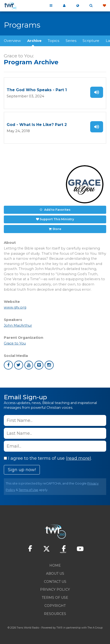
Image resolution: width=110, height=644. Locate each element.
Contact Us (55, 582)
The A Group (95, 628)
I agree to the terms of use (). (48, 458)
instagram (49, 365)
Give (104, 6)
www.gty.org (15, 307)
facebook (8, 365)
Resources (55, 614)
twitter (19, 365)
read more (79, 458)
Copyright (55, 606)
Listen (97, 92)
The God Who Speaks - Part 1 (37, 90)
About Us (55, 574)
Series (71, 41)
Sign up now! (22, 470)
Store (57, 229)
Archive (34, 41)
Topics (53, 41)
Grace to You (15, 343)
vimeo (39, 365)
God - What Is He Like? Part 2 (37, 125)
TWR (60, 628)
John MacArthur (18, 325)
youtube (29, 365)
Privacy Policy (55, 589)
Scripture (91, 41)
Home (55, 565)
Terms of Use (28, 490)
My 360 (64, 6)
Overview (12, 41)
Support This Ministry (57, 219)
